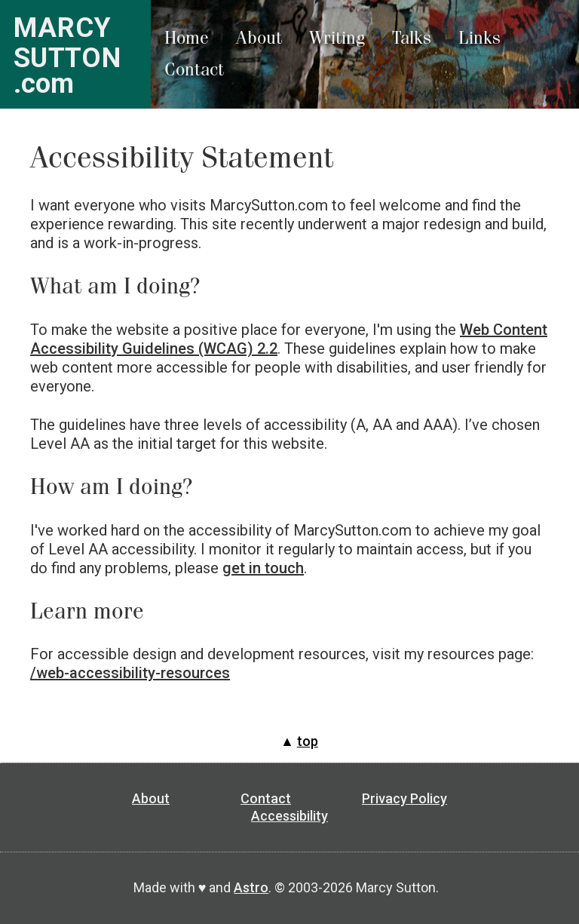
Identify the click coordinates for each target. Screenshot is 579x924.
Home (187, 38)
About (259, 38)
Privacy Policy (404, 798)
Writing (337, 38)
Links (479, 38)
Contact (194, 70)
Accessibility (289, 816)
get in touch (263, 568)
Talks (412, 38)
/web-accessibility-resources (130, 673)
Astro (251, 887)
